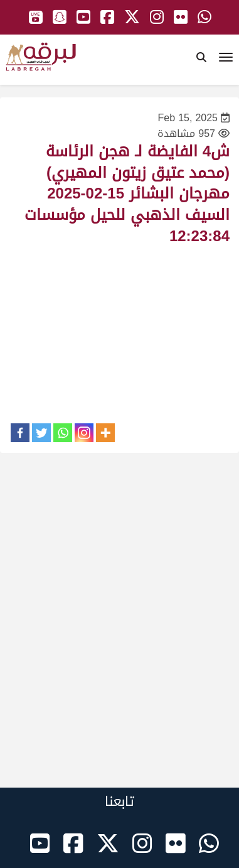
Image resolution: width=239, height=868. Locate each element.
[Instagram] (84, 433)
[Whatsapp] (63, 433)
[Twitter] (41, 433)
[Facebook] (20, 433)
